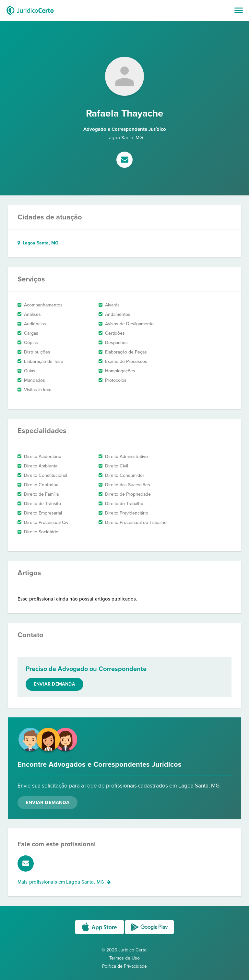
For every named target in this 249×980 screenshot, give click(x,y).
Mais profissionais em (64, 882)
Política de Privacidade (124, 966)
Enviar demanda (54, 684)
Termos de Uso (124, 958)
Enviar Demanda (47, 802)
